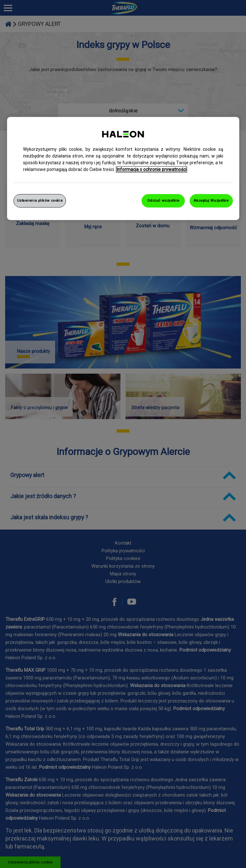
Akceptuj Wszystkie (211, 200)
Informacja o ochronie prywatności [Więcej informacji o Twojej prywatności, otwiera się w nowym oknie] (152, 169)
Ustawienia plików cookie (40, 200)
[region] (123, 168)
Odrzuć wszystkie (163, 200)
